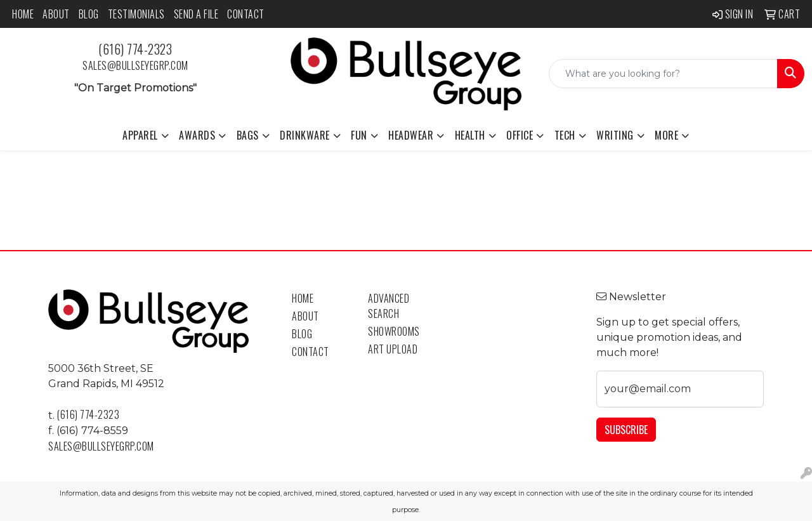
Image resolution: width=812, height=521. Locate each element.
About (56, 14)
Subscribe (626, 430)
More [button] (666, 135)
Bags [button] (248, 135)
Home (23, 14)
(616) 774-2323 (135, 49)
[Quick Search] (663, 74)
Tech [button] (565, 135)
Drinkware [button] (305, 135)
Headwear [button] (411, 135)
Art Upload (393, 349)
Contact (246, 14)
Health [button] (470, 135)
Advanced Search (389, 306)
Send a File (196, 14)
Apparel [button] (140, 135)
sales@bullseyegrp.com (135, 65)
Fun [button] (359, 135)
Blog (89, 14)
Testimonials (136, 14)
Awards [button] (197, 135)
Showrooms (394, 331)
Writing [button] (615, 135)
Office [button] (520, 135)
